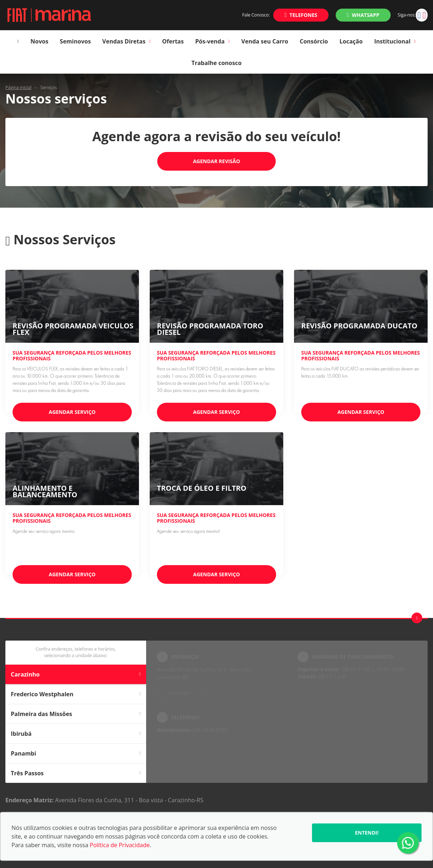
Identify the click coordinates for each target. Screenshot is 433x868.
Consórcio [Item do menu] (314, 41)
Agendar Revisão (216, 161)
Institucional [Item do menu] (395, 41)
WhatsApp (366, 15)
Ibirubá (76, 734)
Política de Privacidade (120, 845)
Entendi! (367, 833)
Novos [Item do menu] (39, 41)
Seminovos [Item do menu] (75, 41)
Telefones (303, 15)
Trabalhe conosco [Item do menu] (216, 63)
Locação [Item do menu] (351, 41)
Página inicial (18, 87)
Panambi (76, 753)
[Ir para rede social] (419, 15)
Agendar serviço (72, 412)
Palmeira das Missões (76, 714)
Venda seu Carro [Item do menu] (265, 41)
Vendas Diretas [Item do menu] (127, 41)
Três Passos (76, 773)
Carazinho (76, 674)
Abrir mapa (179, 693)
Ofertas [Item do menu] (173, 41)
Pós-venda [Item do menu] (213, 41)
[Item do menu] (18, 41)
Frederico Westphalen (76, 694)
